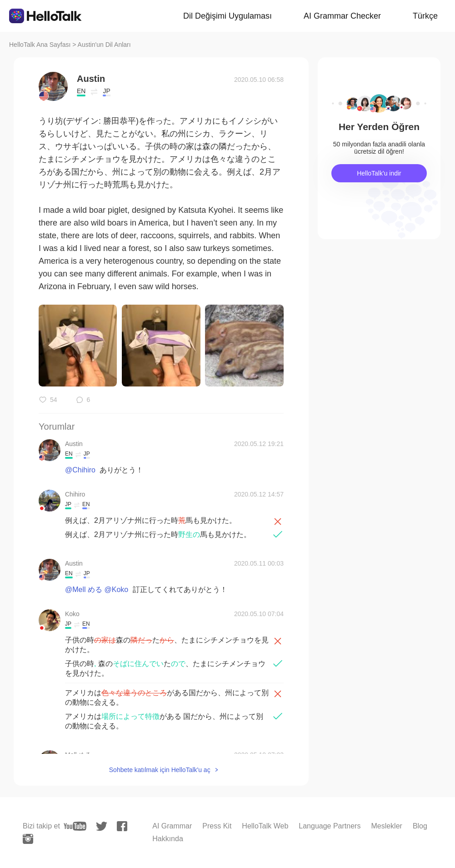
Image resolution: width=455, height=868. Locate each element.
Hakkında (168, 839)
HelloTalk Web (265, 826)
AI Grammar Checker (342, 16)
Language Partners (330, 826)
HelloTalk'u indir (379, 173)
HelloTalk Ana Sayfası (40, 45)
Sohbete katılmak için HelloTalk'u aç (160, 770)
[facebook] (122, 826)
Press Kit (217, 826)
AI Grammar (172, 826)
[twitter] (102, 826)
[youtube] (75, 826)
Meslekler (386, 826)
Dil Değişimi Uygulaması (227, 16)
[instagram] (28, 839)
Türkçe (425, 16)
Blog (420, 826)
